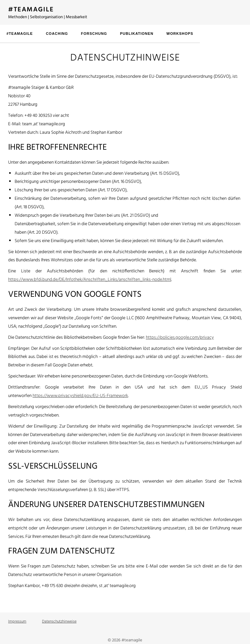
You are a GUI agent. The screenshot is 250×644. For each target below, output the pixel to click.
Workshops (180, 34)
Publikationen (137, 34)
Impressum (17, 622)
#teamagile (20, 34)
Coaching (57, 34)
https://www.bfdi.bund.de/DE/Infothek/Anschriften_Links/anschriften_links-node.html (90, 280)
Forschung (94, 34)
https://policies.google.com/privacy (180, 338)
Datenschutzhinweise (59, 622)
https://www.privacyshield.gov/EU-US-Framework (80, 396)
